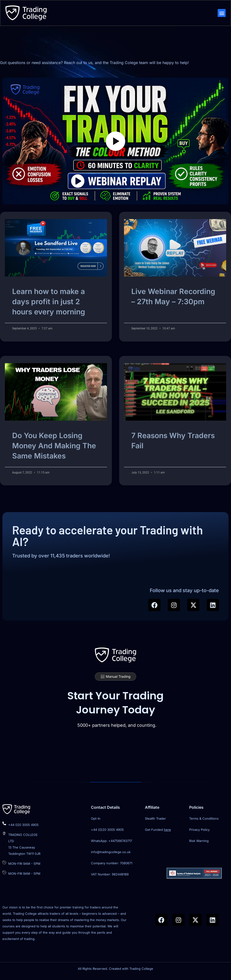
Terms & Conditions (204, 822)
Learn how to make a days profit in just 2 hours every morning (49, 304)
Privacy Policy (199, 833)
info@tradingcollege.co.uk (111, 855)
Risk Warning (199, 844)
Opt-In (96, 822)
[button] (221, 13)
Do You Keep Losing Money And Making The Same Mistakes (54, 448)
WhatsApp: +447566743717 (111, 844)
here (167, 833)
